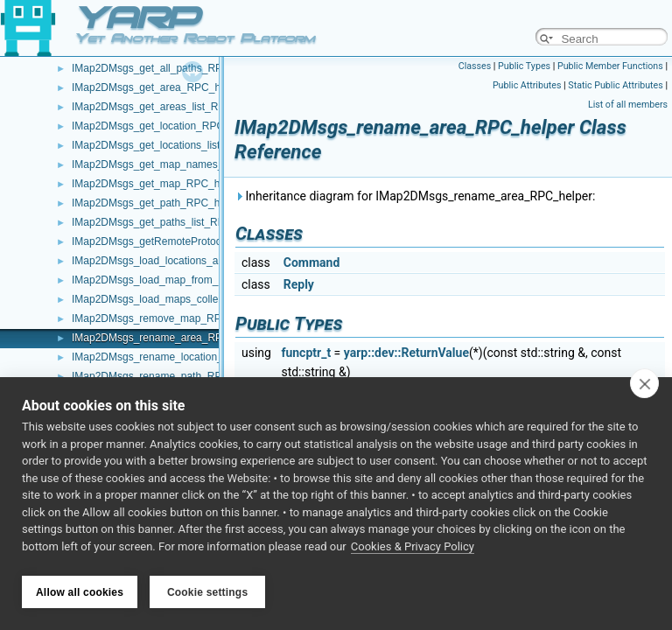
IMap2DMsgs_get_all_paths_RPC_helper (168, 68)
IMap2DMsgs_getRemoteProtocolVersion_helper (185, 241)
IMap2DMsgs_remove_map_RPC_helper (168, 318)
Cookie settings (207, 592)
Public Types (524, 66)
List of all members (628, 105)
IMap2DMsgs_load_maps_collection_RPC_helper (188, 299)
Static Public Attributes (615, 85)
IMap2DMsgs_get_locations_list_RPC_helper (177, 145)
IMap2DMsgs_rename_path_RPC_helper (168, 376)
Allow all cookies (80, 592)
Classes (475, 66)
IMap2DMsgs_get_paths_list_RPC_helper (169, 222)
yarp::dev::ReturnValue (406, 353)
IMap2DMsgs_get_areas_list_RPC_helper (170, 107)
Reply (299, 284)
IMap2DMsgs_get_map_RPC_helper (157, 184)
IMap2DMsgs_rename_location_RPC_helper (176, 357)
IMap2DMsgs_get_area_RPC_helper (158, 87)
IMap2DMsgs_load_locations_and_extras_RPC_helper (199, 261)
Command (312, 262)
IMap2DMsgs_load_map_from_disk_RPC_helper (186, 280)
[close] (644, 387)
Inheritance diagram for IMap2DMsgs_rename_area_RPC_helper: (415, 196)
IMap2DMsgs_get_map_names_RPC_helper (176, 164)
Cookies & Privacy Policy (413, 550)
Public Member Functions (610, 66)
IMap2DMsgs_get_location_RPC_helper (165, 126)
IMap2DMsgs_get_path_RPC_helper (157, 203)
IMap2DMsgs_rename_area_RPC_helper (168, 338)
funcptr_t (306, 353)
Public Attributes (527, 85)
